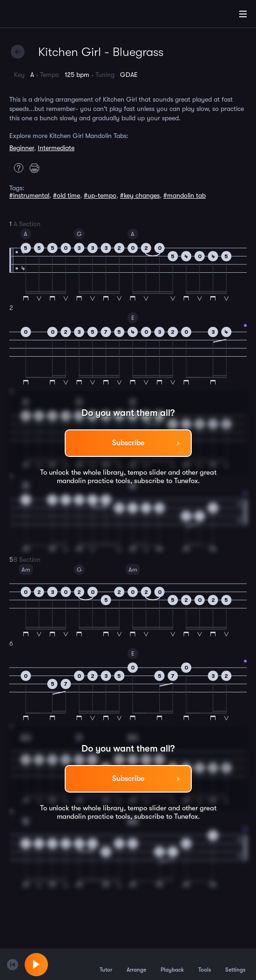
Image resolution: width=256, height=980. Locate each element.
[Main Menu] (243, 14)
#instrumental (29, 195)
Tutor (106, 964)
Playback (172, 964)
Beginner (22, 148)
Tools (205, 964)
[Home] (37, 15)
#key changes (140, 195)
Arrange (136, 964)
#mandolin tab (185, 195)
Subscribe (128, 443)
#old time (67, 195)
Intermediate (56, 148)
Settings (235, 964)
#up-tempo (100, 195)
